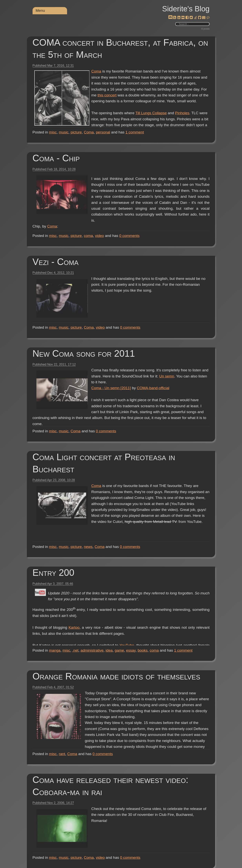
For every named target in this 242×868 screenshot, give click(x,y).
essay (131, 650)
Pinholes (182, 113)
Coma (96, 71)
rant (62, 754)
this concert (107, 95)
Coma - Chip (56, 158)
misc (53, 132)
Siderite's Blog (186, 9)
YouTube (127, 645)
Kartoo (74, 627)
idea (109, 650)
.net (75, 650)
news (88, 547)
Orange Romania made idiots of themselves (116, 676)
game (119, 650)
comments (129, 236)
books (143, 650)
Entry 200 (53, 573)
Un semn (167, 376)
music (64, 132)
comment (135, 132)
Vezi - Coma (56, 262)
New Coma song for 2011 (84, 353)
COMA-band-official (153, 388)
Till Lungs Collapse (151, 113)
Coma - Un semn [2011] (111, 388)
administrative (92, 650)
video (99, 236)
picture (76, 132)
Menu (40, 10)
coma (88, 236)
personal (103, 132)
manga (55, 650)
